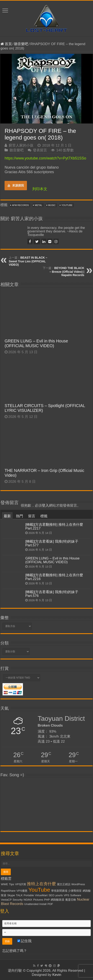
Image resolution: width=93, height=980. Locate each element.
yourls (59, 895)
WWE (4, 884)
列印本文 (40, 189)
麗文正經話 (64, 884)
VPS (67, 895)
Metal (39, 205)
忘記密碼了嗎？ (15, 951)
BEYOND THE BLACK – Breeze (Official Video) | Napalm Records (67, 272)
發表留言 (40, 150)
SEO (51, 895)
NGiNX (28, 900)
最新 (7, 516)
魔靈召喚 (71, 900)
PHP (47, 900)
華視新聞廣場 (59, 891)
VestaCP (6, 900)
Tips (11, 884)
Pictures (38, 900)
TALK (19, 895)
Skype (11, 895)
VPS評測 (21, 884)
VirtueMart (41, 895)
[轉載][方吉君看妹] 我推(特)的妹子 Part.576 (52, 594)
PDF (50, 904)
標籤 (44, 516)
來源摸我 (16, 185)
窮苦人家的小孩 (21, 145)
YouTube (67, 205)
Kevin (57, 975)
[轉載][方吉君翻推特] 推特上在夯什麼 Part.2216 (54, 577)
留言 (32, 516)
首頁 (6, 44)
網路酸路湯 (57, 900)
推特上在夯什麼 (41, 884)
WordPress (78, 884)
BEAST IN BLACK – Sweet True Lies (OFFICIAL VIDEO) (28, 261)
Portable (29, 895)
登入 (45, 505)
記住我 (25, 941)
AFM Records (20, 205)
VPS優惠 (22, 891)
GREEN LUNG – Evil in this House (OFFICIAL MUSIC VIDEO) (36, 343)
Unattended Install (35, 904)
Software (76, 895)
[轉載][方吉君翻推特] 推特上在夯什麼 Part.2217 (54, 526)
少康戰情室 (75, 891)
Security (18, 900)
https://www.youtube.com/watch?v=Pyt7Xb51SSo (45, 158)
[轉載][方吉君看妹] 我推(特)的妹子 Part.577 (52, 543)
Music (52, 205)
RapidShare (8, 891)
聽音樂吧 (21, 44)
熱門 (19, 516)
